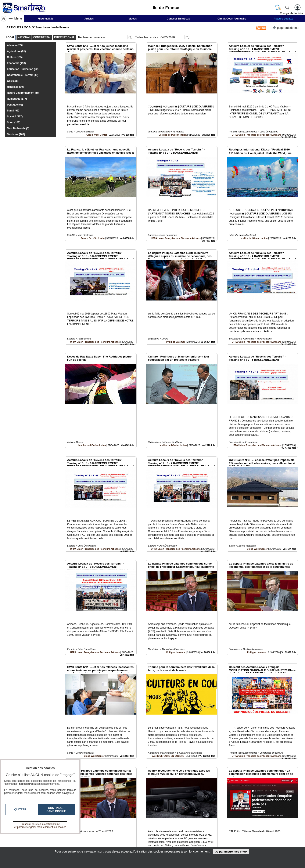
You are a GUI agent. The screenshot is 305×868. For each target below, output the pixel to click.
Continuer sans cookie (56, 810)
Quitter (20, 809)
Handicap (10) (15, 87)
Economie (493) (16, 63)
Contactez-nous (130, 835)
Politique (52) (15, 105)
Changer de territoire (292, 13)
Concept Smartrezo (178, 19)
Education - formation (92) (23, 69)
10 (159, 821)
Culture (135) (15, 57)
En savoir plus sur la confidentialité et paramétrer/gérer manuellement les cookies (40, 826)
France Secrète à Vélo (93, 219)
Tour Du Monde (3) (18, 128)
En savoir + (127, 840)
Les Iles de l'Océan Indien (173, 125)
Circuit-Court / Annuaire (232, 19)
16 (188, 821)
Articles (89, 19)
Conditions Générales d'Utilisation (209, 840)
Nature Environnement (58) (23, 93)
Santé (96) (13, 111)
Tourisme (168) (16, 134)
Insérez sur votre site (283, 797)
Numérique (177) (17, 99)
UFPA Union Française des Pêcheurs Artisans (257, 125)
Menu (18, 18)
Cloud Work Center (97, 125)
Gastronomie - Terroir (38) (23, 75)
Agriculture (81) (16, 51)
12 (168, 821)
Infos (198, 835)
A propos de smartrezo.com (137, 844)
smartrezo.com (63, 837)
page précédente (286, 27)
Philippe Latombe (176, 313)
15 (183, 821)
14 (178, 821)
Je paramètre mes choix (231, 852)
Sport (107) (14, 122)
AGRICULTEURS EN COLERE (168, 689)
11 (164, 821)
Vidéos (133, 19)
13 (173, 821)
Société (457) (15, 117)
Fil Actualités (46, 19)
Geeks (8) (13, 81)
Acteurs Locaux (283, 19)
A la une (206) (15, 45)
